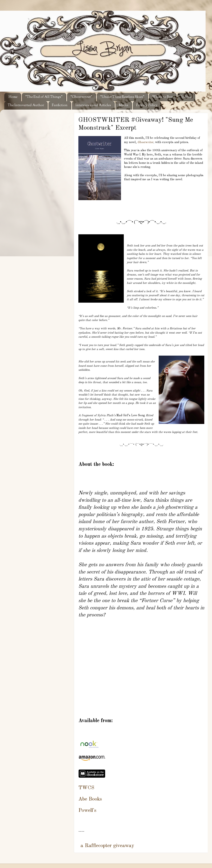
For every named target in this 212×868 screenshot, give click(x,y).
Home (13, 97)
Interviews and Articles (93, 105)
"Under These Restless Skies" (122, 97)
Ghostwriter (145, 142)
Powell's (87, 811)
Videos (186, 97)
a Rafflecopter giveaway (107, 846)
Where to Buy (163, 97)
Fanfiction (60, 105)
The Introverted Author (26, 105)
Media (124, 105)
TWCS (86, 788)
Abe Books (90, 799)
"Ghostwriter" (81, 97)
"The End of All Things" (44, 97)
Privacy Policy (147, 105)
